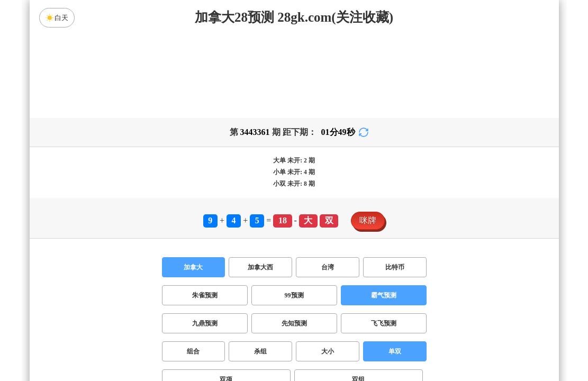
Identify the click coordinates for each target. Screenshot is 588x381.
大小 (328, 351)
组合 (193, 351)
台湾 (328, 267)
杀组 (260, 351)
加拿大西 (260, 267)
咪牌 (368, 220)
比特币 (395, 267)
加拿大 (193, 267)
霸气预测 (384, 295)
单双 (395, 351)
